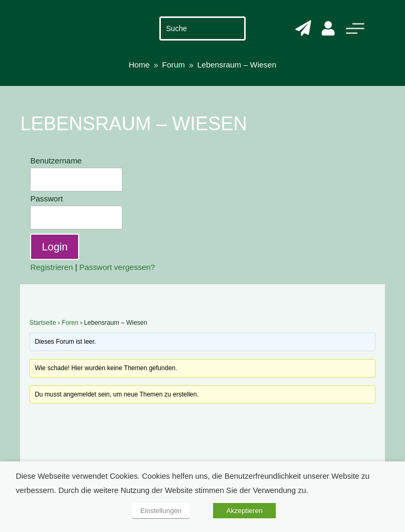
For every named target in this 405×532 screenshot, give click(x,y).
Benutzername (56, 161)
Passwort (46, 199)
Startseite (43, 323)
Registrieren (51, 267)
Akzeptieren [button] (244, 511)
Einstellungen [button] (161, 511)
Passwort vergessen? (117, 267)
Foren (70, 323)
